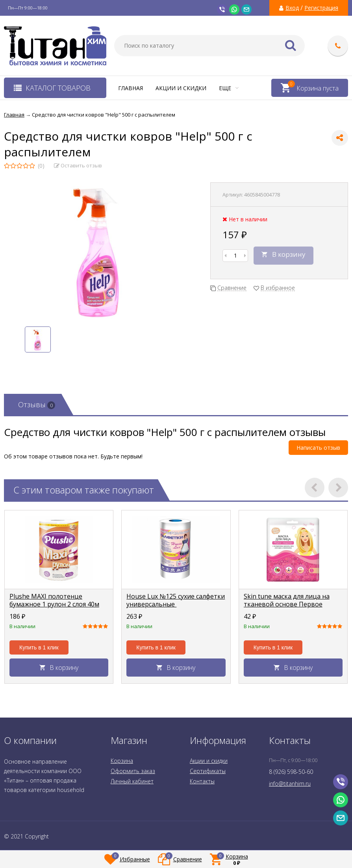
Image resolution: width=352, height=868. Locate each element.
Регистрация (321, 8)
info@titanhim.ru (290, 784)
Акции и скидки (181, 88)
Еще (229, 88)
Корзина (122, 761)
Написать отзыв (318, 448)
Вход (292, 8)
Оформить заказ (133, 771)
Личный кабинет (132, 781)
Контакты (202, 781)
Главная (131, 88)
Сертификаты (208, 771)
